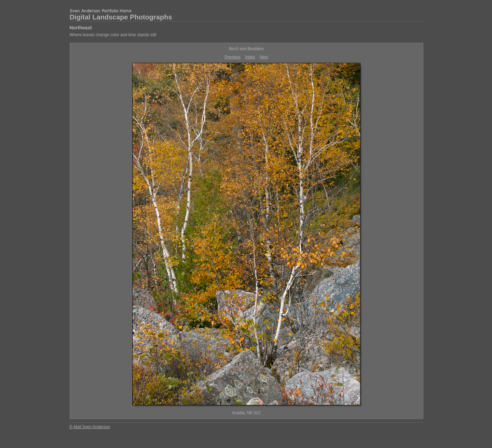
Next (264, 57)
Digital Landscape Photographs (121, 17)
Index (250, 57)
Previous (233, 57)
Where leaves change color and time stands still (113, 35)
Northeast (81, 28)
